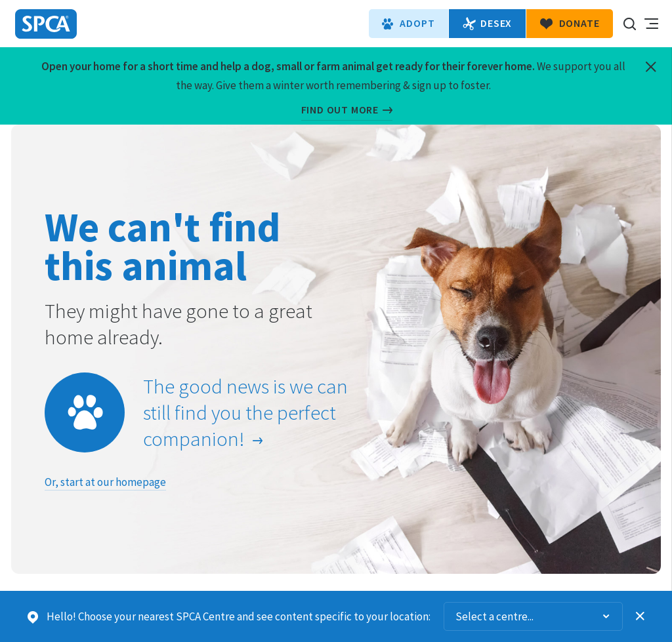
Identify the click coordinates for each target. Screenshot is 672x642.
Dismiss (640, 616)
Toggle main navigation (651, 24)
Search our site (629, 24)
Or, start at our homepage (105, 482)
